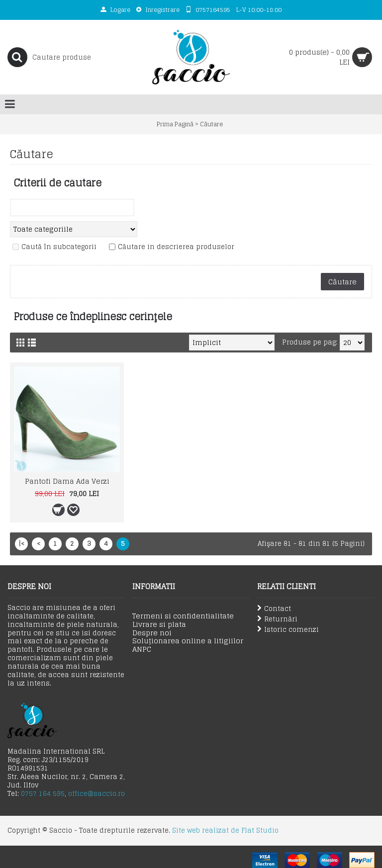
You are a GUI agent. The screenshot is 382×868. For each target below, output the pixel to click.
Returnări (277, 619)
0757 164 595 (43, 794)
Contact (274, 609)
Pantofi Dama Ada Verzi (67, 481)
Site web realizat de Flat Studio (225, 830)
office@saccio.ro (96, 794)
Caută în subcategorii (59, 247)
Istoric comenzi (288, 630)
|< (21, 544)
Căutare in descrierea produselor (176, 247)
